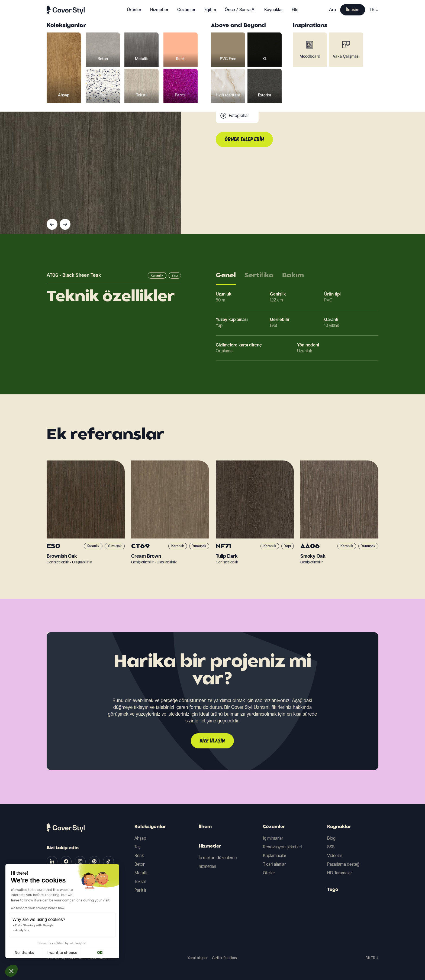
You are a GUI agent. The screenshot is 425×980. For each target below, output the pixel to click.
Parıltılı (140, 890)
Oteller (269, 873)
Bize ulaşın (212, 741)
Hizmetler (159, 10)
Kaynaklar (339, 827)
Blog (331, 838)
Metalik (141, 873)
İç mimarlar (273, 838)
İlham (205, 827)
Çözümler (274, 827)
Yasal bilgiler (198, 958)
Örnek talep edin (244, 140)
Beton (140, 864)
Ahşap (140, 838)
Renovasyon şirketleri (282, 847)
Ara (332, 10)
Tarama (235, 105)
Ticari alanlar (274, 864)
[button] (11, 971)
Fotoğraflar (239, 116)
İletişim (353, 10)
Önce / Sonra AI (240, 10)
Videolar (335, 856)
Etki (295, 10)
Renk (139, 856)
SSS (331, 847)
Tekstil (140, 882)
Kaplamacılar (275, 856)
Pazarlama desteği (344, 864)
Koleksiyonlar (150, 827)
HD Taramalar (339, 873)
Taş (137, 847)
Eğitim (210, 10)
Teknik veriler (240, 94)
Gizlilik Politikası (225, 958)
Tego (333, 890)
